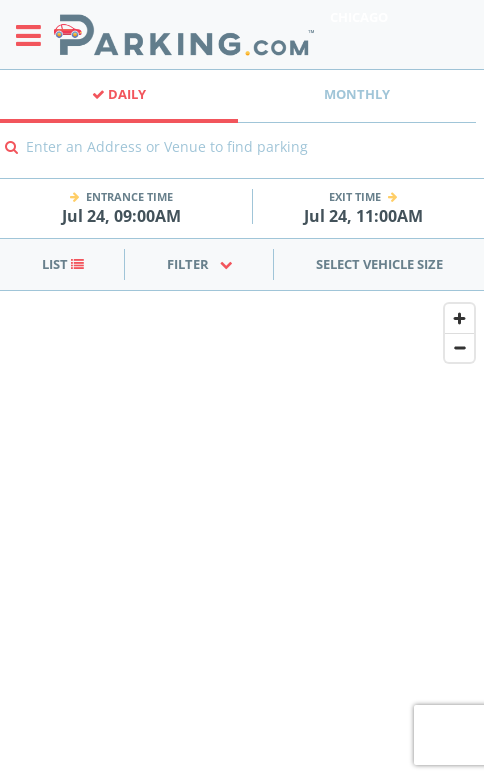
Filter (200, 264)
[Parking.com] (184, 34)
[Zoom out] (459, 347)
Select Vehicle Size (379, 264)
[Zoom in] (459, 318)
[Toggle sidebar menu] (34, 35)
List (63, 264)
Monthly (357, 94)
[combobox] (242, 160)
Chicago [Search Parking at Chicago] (359, 17)
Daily (119, 94)
